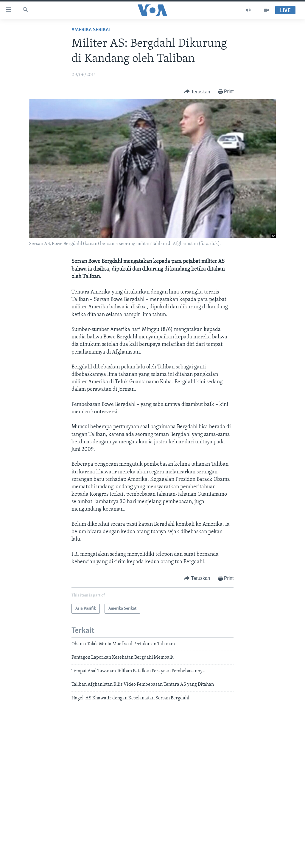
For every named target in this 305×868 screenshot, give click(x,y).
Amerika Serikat (91, 30)
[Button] (197, 92)
